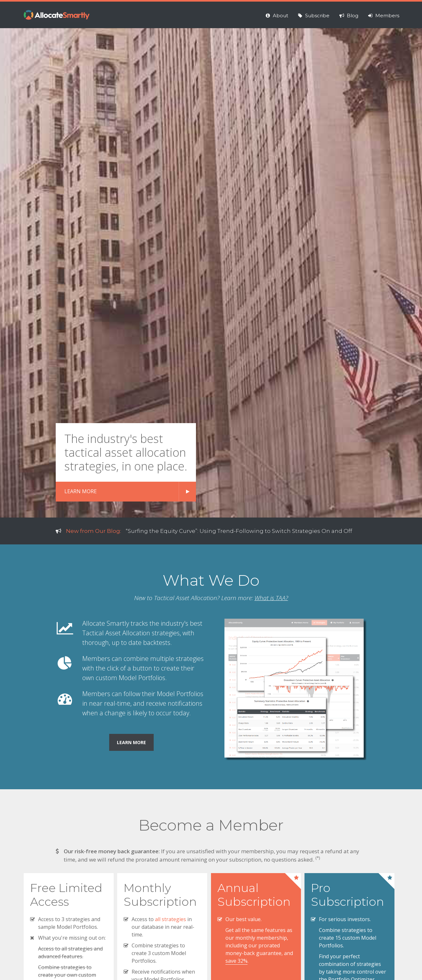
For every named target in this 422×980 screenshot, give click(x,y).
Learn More (131, 742)
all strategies (170, 919)
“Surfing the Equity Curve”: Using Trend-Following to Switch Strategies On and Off (239, 531)
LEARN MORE (81, 491)
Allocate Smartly (57, 15)
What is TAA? (271, 598)
